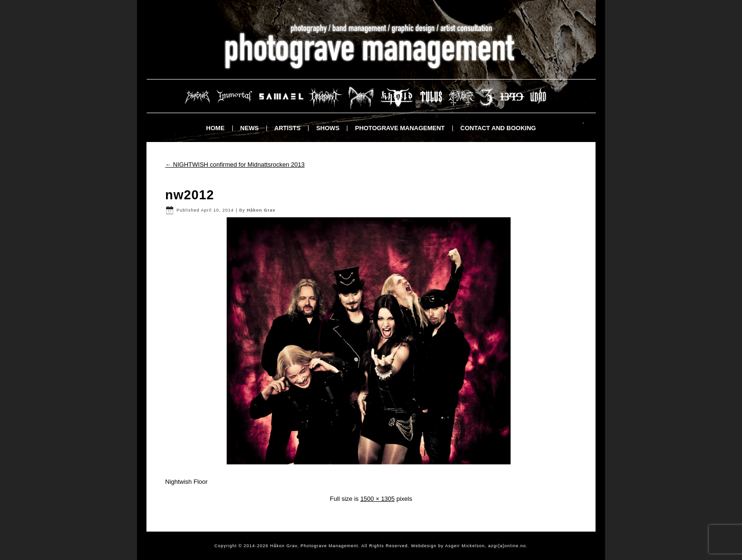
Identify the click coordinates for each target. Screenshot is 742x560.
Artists (288, 128)
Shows (328, 128)
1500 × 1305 (377, 499)
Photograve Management (400, 128)
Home (216, 128)
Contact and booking (498, 128)
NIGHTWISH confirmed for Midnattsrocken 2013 (235, 164)
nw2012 (190, 195)
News (250, 128)
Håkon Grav (261, 210)
